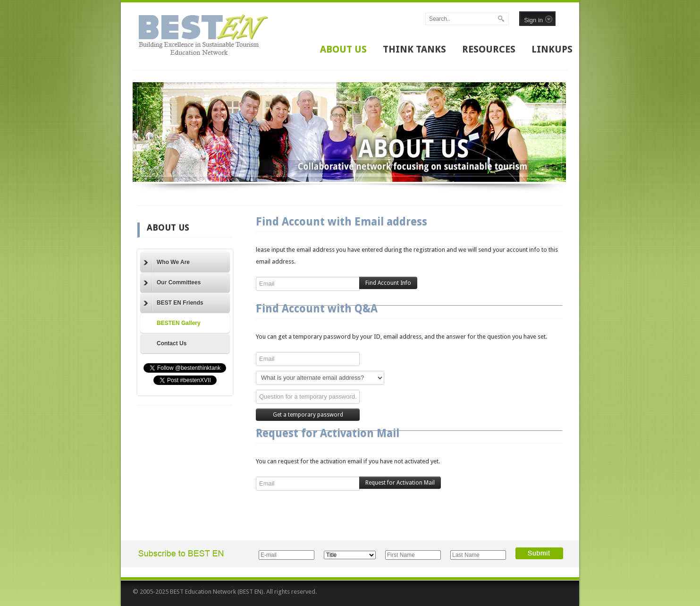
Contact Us (172, 343)
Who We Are (167, 263)
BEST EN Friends (173, 303)
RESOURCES (489, 49)
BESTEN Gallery (179, 323)
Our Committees (172, 283)
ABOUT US (343, 49)
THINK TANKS (414, 49)
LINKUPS (552, 49)
